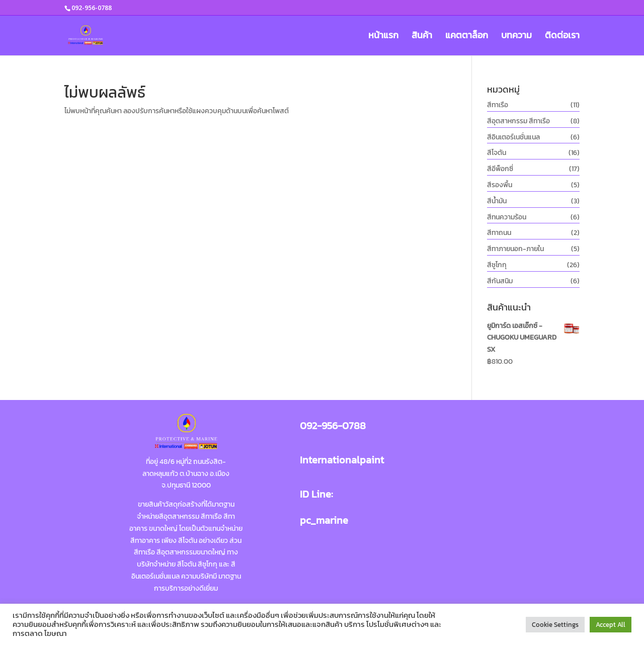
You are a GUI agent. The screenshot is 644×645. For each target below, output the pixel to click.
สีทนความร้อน (507, 217)
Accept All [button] (611, 625)
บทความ (516, 37)
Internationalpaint (342, 460)
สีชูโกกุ (497, 265)
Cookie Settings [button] (555, 625)
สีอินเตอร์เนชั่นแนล (513, 137)
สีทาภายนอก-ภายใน (515, 249)
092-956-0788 (333, 426)
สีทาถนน (499, 233)
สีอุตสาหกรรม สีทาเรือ (518, 121)
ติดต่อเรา (562, 37)
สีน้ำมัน (497, 201)
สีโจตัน (497, 153)
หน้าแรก (383, 37)
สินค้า (422, 37)
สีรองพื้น (500, 185)
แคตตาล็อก (467, 37)
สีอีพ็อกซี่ (500, 169)
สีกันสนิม (500, 281)
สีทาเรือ (498, 105)
